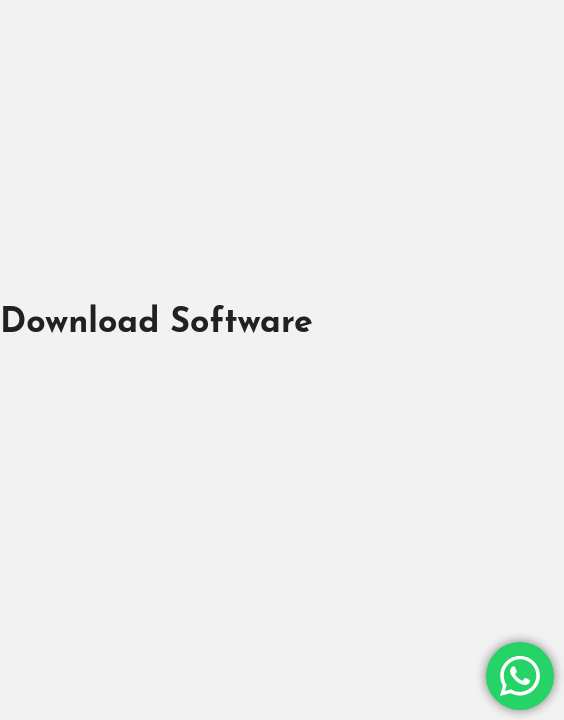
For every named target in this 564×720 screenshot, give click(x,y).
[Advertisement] (282, 148)
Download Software (156, 323)
